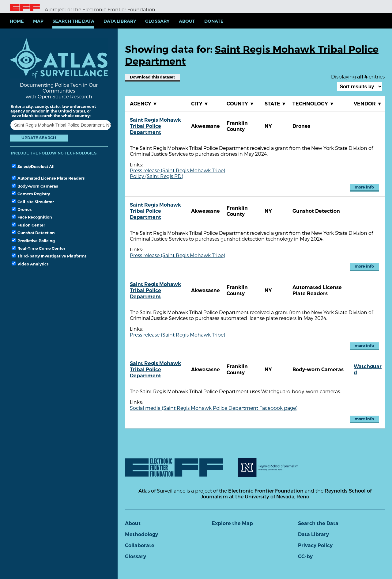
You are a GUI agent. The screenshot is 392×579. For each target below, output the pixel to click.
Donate (214, 21)
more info (364, 187)
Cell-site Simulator (33, 202)
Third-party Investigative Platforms (49, 256)
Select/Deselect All (33, 166)
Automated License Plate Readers (48, 178)
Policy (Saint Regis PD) (156, 176)
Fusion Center (28, 225)
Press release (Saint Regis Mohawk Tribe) (177, 170)
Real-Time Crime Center (38, 248)
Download (152, 77)
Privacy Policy (315, 545)
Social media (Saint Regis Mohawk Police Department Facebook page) (214, 408)
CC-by (305, 556)
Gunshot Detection (33, 233)
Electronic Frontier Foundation (119, 9)
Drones (22, 209)
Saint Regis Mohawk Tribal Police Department (155, 126)
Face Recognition (32, 217)
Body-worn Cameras (35, 186)
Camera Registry (31, 194)
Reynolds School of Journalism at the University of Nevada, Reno (286, 493)
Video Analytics (30, 264)
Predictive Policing (33, 241)
